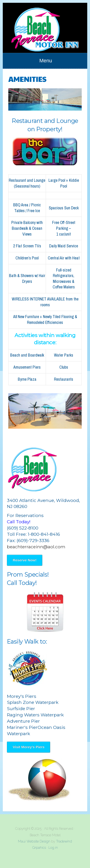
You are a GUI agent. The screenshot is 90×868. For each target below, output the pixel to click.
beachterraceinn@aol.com (36, 547)
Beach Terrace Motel (45, 28)
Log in (53, 847)
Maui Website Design (34, 841)
